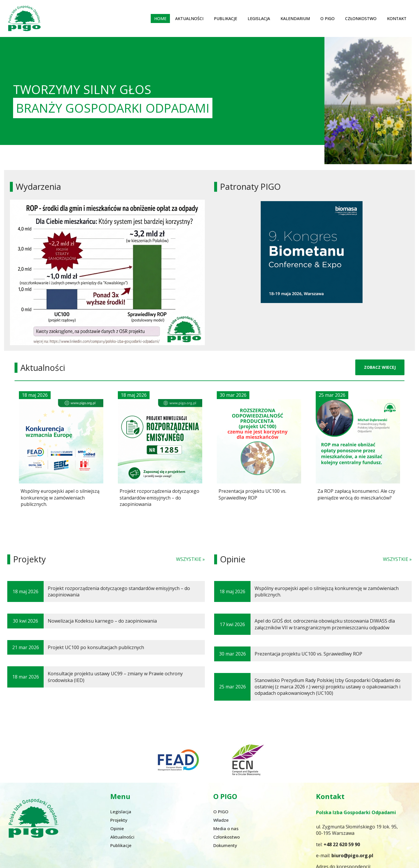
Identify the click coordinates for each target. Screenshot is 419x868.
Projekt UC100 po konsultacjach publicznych (96, 646)
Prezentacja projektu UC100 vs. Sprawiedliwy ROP (308, 653)
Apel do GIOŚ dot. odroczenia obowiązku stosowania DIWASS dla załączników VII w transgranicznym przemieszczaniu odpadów (325, 623)
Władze (221, 819)
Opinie (117, 828)
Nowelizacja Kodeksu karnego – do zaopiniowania (102, 620)
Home (160, 18)
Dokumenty (225, 844)
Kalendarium (295, 18)
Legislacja (259, 18)
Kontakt (397, 18)
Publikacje (226, 18)
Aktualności (189, 18)
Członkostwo (361, 18)
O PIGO (327, 18)
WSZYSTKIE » (190, 559)
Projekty (119, 819)
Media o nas (226, 828)
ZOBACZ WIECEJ (380, 367)
